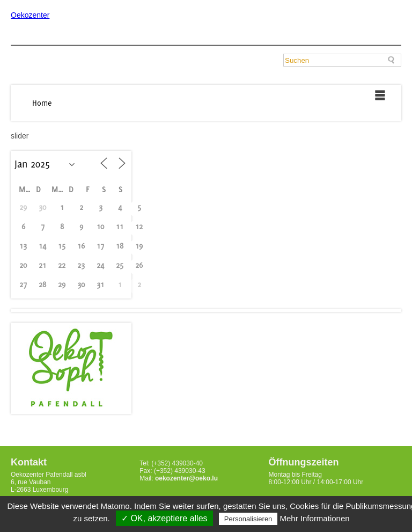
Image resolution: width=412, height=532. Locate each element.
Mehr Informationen (315, 518)
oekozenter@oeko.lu (186, 478)
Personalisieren (248, 519)
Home (42, 103)
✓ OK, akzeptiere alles (164, 518)
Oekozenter (30, 15)
